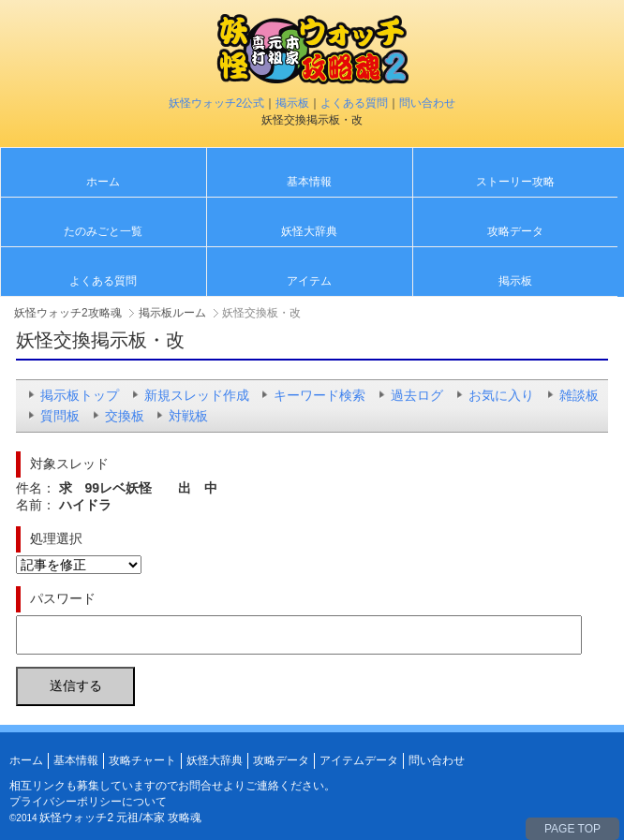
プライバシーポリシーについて (88, 802)
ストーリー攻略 (515, 182)
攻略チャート (142, 760)
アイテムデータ (359, 760)
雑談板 (579, 395)
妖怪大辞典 (309, 231)
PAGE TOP (572, 829)
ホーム (103, 182)
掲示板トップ (80, 395)
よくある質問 (354, 103)
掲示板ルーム (172, 313)
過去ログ (417, 395)
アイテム (309, 281)
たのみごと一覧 (103, 231)
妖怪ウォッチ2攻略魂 (68, 313)
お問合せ (201, 786)
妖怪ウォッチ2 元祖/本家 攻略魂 (120, 818)
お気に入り (501, 395)
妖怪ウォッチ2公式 (217, 103)
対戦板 (188, 416)
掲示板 (292, 103)
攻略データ (515, 231)
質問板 (60, 416)
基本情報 (309, 182)
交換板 (125, 416)
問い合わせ (427, 103)
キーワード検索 (319, 395)
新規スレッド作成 (197, 395)
